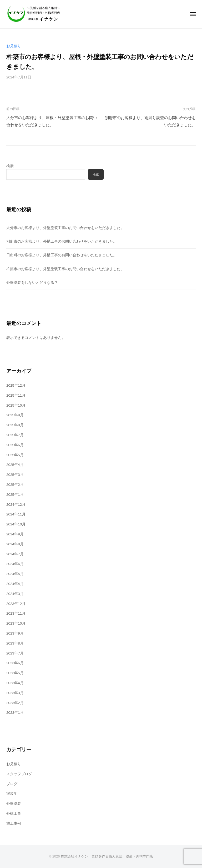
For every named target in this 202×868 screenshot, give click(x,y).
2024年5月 (15, 574)
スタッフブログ (19, 774)
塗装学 (12, 794)
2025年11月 (16, 395)
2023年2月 (15, 703)
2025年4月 (15, 465)
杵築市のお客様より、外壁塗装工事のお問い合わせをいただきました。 (65, 269)
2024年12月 (16, 505)
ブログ (12, 784)
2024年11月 (16, 514)
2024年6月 (15, 564)
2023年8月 (15, 643)
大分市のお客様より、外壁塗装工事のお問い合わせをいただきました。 (65, 228)
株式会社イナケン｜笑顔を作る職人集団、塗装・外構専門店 (107, 856)
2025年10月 (16, 405)
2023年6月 (15, 663)
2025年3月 (15, 475)
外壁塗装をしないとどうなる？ (32, 283)
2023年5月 (15, 673)
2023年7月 (15, 653)
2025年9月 (15, 415)
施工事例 (14, 824)
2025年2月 (15, 485)
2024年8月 (15, 544)
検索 (10, 166)
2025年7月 (15, 435)
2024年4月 (15, 584)
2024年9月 (15, 534)
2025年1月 (15, 495)
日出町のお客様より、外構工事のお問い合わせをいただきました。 (62, 255)
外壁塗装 (14, 804)
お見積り (14, 46)
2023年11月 (16, 613)
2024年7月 (15, 554)
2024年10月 (16, 524)
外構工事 (14, 814)
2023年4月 (15, 683)
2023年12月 (16, 604)
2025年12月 (16, 385)
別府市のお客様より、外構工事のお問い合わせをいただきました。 (62, 241)
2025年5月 (15, 455)
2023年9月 (15, 633)
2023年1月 (15, 713)
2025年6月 (15, 445)
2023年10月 (16, 623)
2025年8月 (15, 425)
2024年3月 (15, 594)
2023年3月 (15, 693)
